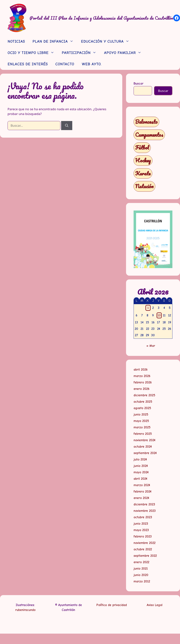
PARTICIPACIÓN (81, 53)
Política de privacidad (112, 605)
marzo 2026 (142, 376)
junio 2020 (141, 575)
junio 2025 (141, 415)
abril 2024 (140, 479)
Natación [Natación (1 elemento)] (144, 186)
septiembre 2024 (145, 453)
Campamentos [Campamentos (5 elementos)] (149, 135)
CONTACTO (65, 64)
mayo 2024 (141, 472)
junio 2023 (141, 524)
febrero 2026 (143, 382)
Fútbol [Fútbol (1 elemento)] (142, 148)
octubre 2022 (143, 549)
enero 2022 (141, 562)
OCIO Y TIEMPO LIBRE (33, 53)
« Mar (151, 346)
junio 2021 (141, 569)
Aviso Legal (155, 605)
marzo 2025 (142, 427)
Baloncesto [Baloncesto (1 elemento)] (146, 122)
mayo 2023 (141, 530)
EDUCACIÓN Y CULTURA (107, 42)
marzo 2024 (142, 485)
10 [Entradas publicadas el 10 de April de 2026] (159, 315)
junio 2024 (141, 466)
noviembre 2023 (145, 511)
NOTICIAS (16, 41)
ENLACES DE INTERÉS (28, 64)
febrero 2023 (143, 536)
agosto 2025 (142, 408)
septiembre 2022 (145, 556)
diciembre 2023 (144, 504)
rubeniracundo (25, 610)
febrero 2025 (143, 434)
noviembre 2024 (144, 440)
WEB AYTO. (92, 64)
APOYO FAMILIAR (125, 53)
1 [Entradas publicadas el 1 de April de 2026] (148, 308)
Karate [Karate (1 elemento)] (143, 173)
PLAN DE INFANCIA (55, 42)
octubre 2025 (143, 402)
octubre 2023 (143, 517)
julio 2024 (140, 459)
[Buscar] (67, 126)
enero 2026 (142, 389)
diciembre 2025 (144, 395)
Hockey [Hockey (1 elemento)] (143, 160)
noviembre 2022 (145, 543)
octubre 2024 (143, 447)
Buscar (138, 84)
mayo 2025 (141, 421)
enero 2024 (141, 498)
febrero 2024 (142, 492)
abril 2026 (141, 370)
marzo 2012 (142, 581)
